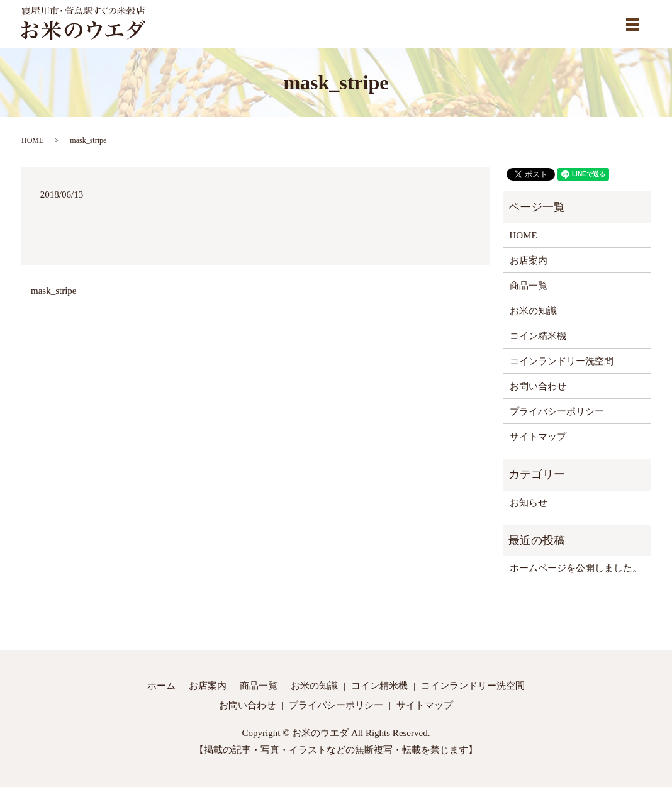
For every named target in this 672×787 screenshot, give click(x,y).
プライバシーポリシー (557, 411)
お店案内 (529, 260)
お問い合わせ (538, 386)
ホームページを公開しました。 (576, 568)
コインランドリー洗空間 (562, 361)
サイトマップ (538, 437)
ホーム (161, 686)
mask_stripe (54, 291)
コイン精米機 (538, 336)
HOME (32, 140)
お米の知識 (533, 311)
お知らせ (529, 503)
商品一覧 (529, 286)
